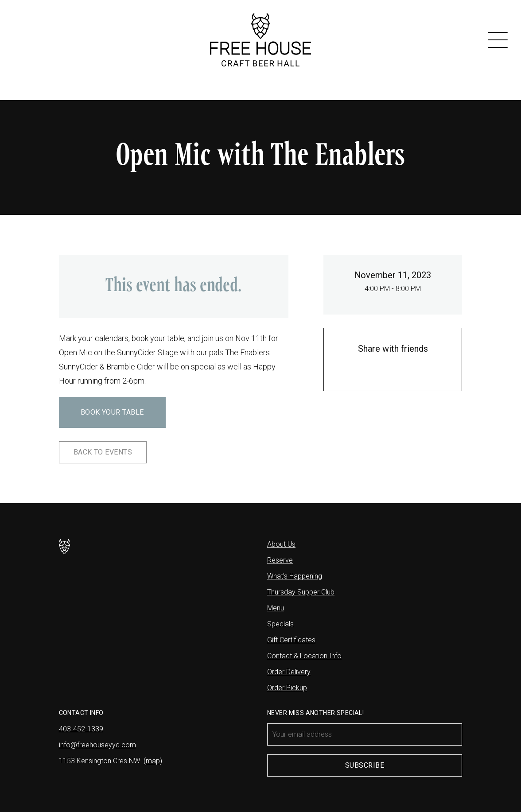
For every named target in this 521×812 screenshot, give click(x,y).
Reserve (280, 560)
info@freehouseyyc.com (97, 745)
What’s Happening (295, 576)
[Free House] (260, 40)
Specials (280, 624)
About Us (281, 544)
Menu (276, 608)
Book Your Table (112, 412)
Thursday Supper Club (301, 592)
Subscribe (365, 765)
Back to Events (103, 452)
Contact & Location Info (304, 656)
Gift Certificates (291, 640)
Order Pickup (287, 688)
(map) (153, 761)
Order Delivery (289, 672)
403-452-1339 (81, 729)
